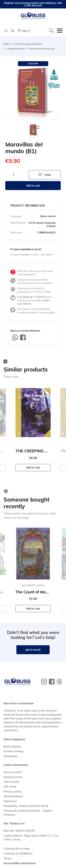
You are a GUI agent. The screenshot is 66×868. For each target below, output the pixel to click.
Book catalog (12, 746)
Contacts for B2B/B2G (18, 853)
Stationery (10, 756)
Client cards (11, 782)
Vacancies (10, 801)
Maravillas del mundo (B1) (42, 49)
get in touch (33, 650)
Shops (8, 858)
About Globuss (13, 796)
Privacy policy (13, 791)
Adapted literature (16, 49)
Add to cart (33, 186)
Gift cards (10, 786)
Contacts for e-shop (16, 848)
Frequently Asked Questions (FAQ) (26, 806)
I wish (45, 175)
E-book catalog (13, 751)
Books (7, 44)
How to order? (13, 772)
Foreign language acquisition (28, 44)
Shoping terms (13, 777)
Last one (33, 63)
